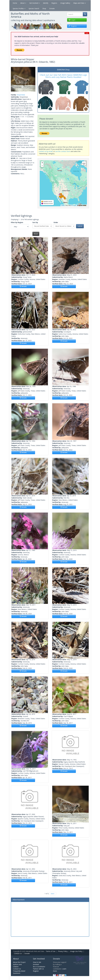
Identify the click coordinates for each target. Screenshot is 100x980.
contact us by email (46, 151)
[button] (13, 79)
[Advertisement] (50, 919)
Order (56, 222)
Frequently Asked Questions (19, 972)
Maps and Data (80, 3)
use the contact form (63, 151)
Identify (46, 3)
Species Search (34, 8)
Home (15, 3)
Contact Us (18, 953)
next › (53, 894)
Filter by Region (17, 222)
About (23, 3)
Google (74, 205)
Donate (52, 8)
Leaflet (63, 205)
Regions (54, 3)
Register (36, 971)
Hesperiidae (21, 95)
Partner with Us (38, 969)
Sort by (35, 222)
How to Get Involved (37, 963)
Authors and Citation (17, 965)
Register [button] (73, 26)
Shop (44, 8)
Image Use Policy (76, 951)
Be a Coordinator (39, 967)
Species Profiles (19, 8)
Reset (36, 234)
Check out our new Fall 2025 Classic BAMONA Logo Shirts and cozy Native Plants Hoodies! (63, 76)
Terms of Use (51, 951)
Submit (80, 226)
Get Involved (35, 3)
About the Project (19, 962)
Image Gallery (65, 3)
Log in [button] (72, 20)
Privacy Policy (63, 951)
